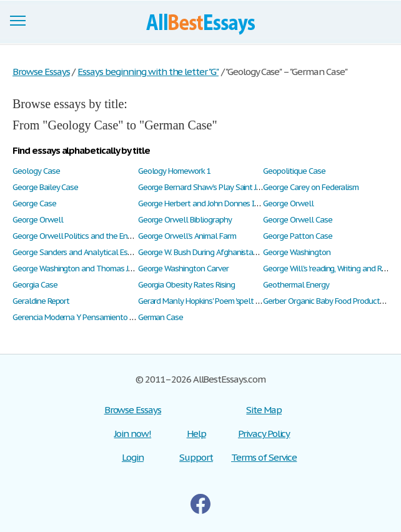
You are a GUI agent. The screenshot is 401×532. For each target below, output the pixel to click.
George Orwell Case (297, 220)
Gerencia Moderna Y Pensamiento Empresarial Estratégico (111, 317)
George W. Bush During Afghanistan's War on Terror (224, 252)
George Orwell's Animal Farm (187, 236)
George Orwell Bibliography (185, 220)
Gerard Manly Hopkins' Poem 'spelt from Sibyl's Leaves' (230, 301)
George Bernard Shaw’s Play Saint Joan (204, 187)
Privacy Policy (264, 434)
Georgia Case (35, 285)
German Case (161, 317)
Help (196, 434)
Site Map (264, 410)
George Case (34, 203)
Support (196, 457)
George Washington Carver (183, 269)
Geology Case (36, 171)
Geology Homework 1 (175, 171)
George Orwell (288, 203)
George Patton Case (297, 236)
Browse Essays (133, 410)
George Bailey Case (45, 187)
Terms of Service (264, 457)
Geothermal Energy (296, 285)
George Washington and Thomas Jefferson (85, 269)
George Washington (296, 252)
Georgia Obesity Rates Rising (186, 285)
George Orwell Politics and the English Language (96, 236)
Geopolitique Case (294, 171)
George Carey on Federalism (311, 187)
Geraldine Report (41, 301)
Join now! (133, 434)
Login (133, 457)
